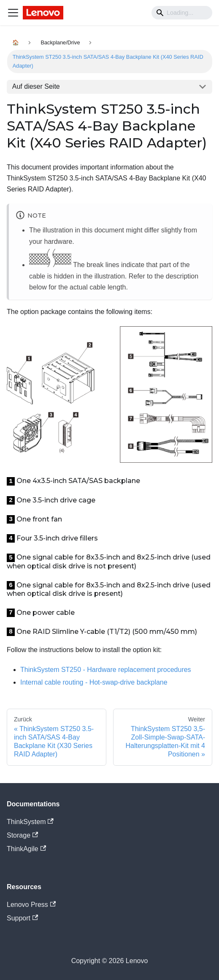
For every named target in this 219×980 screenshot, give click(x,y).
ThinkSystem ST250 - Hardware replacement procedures (106, 670)
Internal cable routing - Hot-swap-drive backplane (94, 682)
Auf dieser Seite (36, 86)
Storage (22, 835)
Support (22, 918)
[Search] (182, 13)
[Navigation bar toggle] (13, 13)
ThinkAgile (26, 849)
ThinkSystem (30, 822)
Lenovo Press (31, 905)
